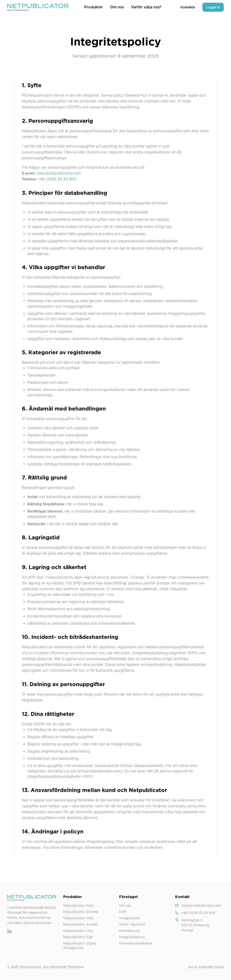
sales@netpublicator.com (59, 173)
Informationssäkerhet (136, 943)
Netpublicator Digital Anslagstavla (80, 946)
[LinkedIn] (9, 931)
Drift (123, 912)
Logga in (213, 7)
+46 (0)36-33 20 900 (57, 179)
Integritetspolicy (132, 937)
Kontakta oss (129, 931)
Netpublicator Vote (78, 918)
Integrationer (129, 918)
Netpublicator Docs (79, 905)
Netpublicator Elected (80, 912)
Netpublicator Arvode (80, 924)
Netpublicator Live (78, 931)
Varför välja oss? (146, 7)
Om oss (117, 7)
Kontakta (188, 7)
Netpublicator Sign (78, 937)
